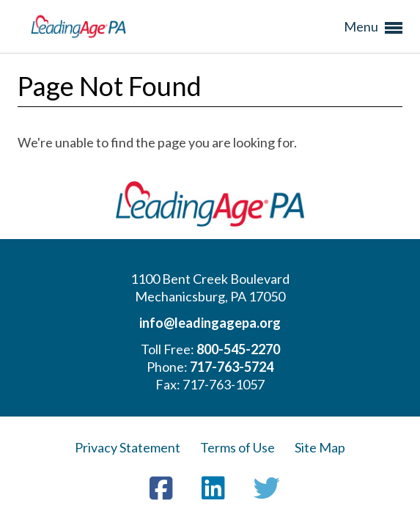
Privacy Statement (128, 447)
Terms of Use (237, 447)
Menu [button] (373, 27)
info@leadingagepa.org (210, 323)
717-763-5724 (232, 367)
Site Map (320, 447)
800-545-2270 (238, 349)
